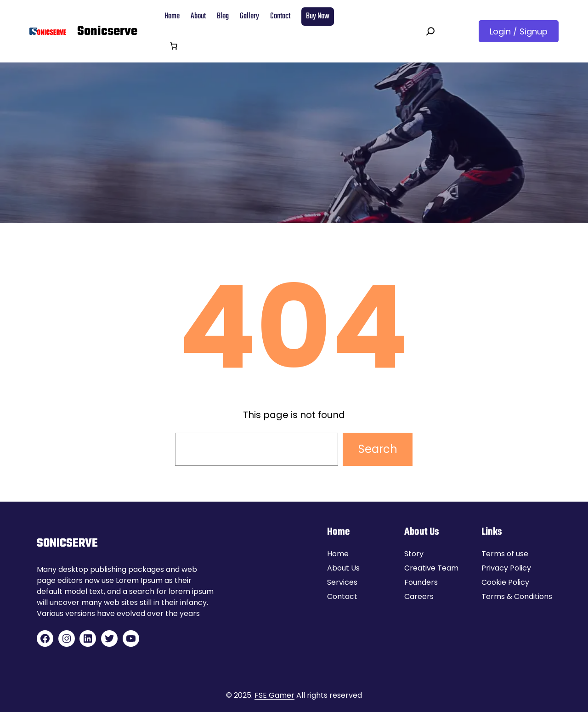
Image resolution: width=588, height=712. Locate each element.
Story (414, 554)
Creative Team (431, 568)
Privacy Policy (506, 568)
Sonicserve (107, 31)
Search (378, 449)
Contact (342, 596)
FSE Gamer (274, 695)
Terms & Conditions (517, 596)
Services (342, 582)
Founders (421, 582)
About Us (343, 568)
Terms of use (505, 554)
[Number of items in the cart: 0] (174, 46)
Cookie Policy (505, 582)
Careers (419, 596)
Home (338, 554)
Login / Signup (519, 31)
